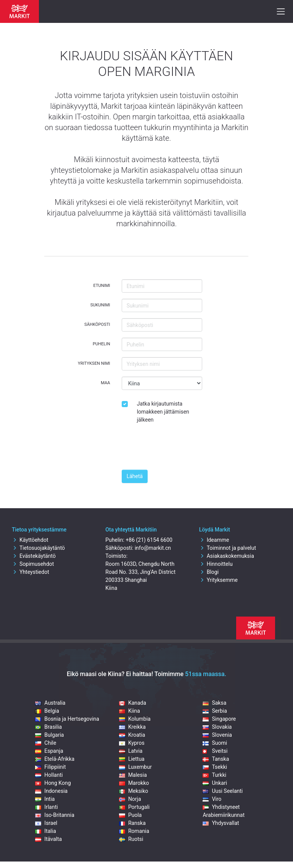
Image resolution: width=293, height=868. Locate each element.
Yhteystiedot (31, 572)
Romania (134, 831)
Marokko (134, 783)
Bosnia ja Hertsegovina (67, 719)
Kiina (130, 711)
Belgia (47, 711)
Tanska (216, 759)
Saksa (214, 703)
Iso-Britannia (55, 815)
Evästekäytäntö (34, 556)
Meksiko (134, 791)
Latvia (131, 751)
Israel (46, 823)
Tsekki (215, 767)
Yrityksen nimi (94, 363)
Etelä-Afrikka (55, 759)
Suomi (215, 743)
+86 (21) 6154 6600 (149, 540)
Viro (212, 799)
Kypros (132, 743)
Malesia (133, 775)
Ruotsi (131, 839)
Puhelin (101, 344)
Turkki (214, 775)
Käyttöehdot (30, 540)
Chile (46, 743)
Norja (130, 799)
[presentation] (180, 449)
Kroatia (132, 735)
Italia (45, 831)
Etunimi (101, 286)
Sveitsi (215, 751)
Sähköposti (97, 324)
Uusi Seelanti (223, 791)
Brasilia (48, 727)
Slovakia (217, 727)
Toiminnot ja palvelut (228, 548)
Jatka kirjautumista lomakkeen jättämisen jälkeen (163, 412)
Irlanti (46, 807)
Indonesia (51, 791)
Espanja (49, 751)
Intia (45, 799)
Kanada (133, 703)
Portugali (134, 807)
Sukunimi (100, 305)
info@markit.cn (153, 548)
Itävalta (48, 839)
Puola (130, 815)
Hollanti (49, 775)
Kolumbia (135, 719)
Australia (50, 703)
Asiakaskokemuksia (227, 556)
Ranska (132, 823)
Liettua (132, 759)
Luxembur (135, 767)
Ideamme (214, 540)
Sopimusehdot (33, 564)
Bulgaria (49, 735)
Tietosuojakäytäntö (38, 548)
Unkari (215, 783)
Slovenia (217, 735)
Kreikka (132, 727)
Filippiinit (50, 767)
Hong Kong (53, 783)
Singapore (219, 719)
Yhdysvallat (221, 823)
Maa (105, 383)
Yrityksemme (218, 580)
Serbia (215, 711)
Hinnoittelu (216, 564)
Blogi (209, 572)
